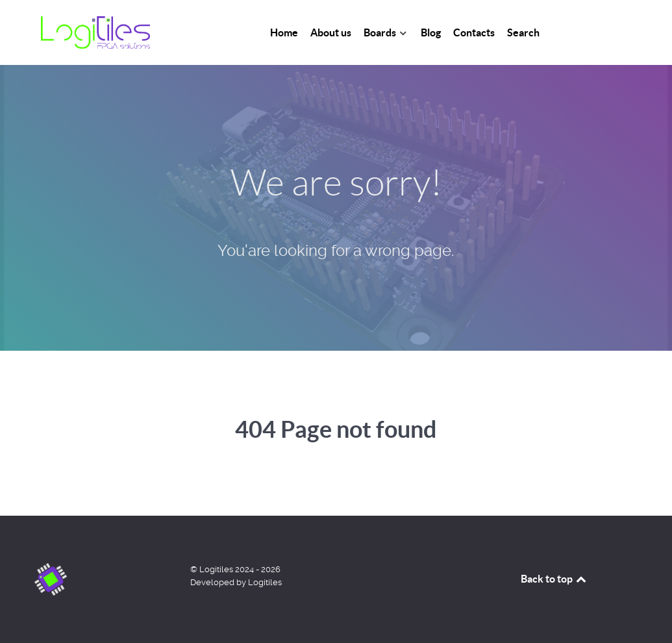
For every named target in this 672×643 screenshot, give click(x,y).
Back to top (554, 579)
